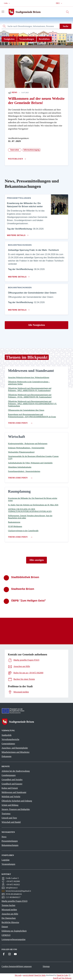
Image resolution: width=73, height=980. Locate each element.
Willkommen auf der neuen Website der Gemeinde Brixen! (36, 101)
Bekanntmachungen (10, 845)
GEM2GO (6, 935)
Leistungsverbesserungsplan (13, 939)
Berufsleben (44, 39)
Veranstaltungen (27, 39)
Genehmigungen (9, 775)
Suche (66, 26)
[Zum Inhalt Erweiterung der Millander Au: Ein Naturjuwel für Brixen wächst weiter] (17, 234)
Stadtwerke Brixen (23, 589)
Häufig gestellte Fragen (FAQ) (15, 901)
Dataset (5, 927)
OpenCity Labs (62, 975)
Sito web (18, 975)
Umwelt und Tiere (9, 818)
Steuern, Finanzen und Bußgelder (16, 809)
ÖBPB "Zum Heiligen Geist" (28, 601)
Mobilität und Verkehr (11, 797)
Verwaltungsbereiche (10, 739)
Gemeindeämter (8, 744)
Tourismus (6, 814)
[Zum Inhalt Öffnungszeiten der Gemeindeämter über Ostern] (19, 309)
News (13, 93)
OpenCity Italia (40, 975)
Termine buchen (8, 905)
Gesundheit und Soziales (12, 780)
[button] (7, 3)
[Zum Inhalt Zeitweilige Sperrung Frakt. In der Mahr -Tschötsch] (19, 276)
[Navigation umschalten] (3, 12)
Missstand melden (9, 910)
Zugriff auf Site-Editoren (62, 978)
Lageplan (6, 860)
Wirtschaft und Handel (11, 822)
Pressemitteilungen (10, 841)
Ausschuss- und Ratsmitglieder (15, 748)
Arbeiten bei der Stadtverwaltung (16, 771)
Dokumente (7, 756)
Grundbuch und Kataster (12, 784)
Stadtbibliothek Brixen (25, 577)
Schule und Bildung (10, 805)
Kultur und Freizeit (10, 788)
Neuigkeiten (9, 39)
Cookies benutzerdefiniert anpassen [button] (17, 966)
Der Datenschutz (9, 918)
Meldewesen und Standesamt (14, 792)
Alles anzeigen (37, 560)
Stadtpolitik (7, 735)
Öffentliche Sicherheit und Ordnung (17, 801)
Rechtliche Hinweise (10, 922)
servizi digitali (28, 975)
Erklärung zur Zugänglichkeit (14, 931)
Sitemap (46, 966)
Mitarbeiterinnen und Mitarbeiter (16, 752)
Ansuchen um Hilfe (10, 914)
